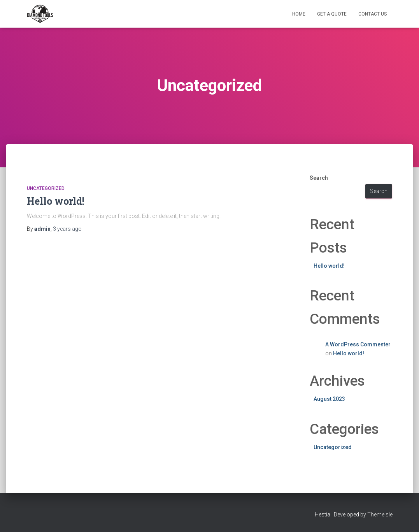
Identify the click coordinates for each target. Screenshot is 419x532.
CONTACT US (373, 14)
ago (67, 229)
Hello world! (56, 201)
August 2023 (329, 399)
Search (319, 178)
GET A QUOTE (332, 14)
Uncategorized (46, 188)
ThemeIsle (380, 514)
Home (299, 14)
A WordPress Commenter (358, 344)
